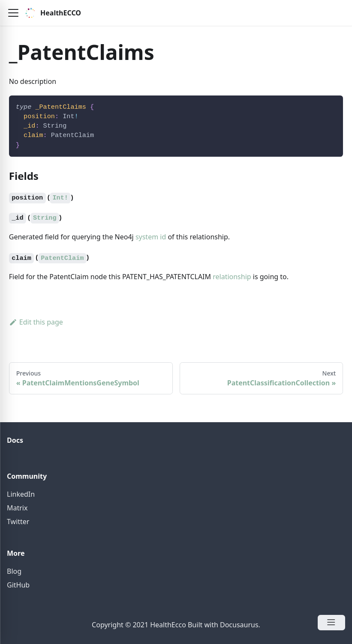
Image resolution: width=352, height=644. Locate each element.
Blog (14, 571)
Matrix (17, 508)
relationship (232, 277)
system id (151, 237)
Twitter (18, 522)
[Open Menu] (331, 623)
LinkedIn (21, 494)
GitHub (18, 585)
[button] (13, 13)
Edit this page (36, 322)
